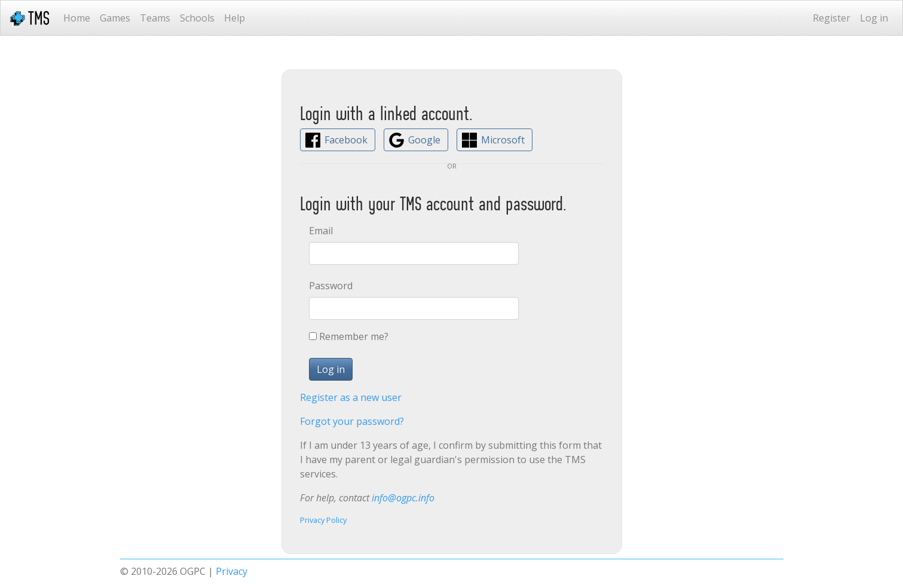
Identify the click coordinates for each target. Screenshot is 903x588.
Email (321, 231)
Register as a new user (351, 397)
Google (424, 140)
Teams (155, 18)
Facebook (346, 140)
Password (331, 286)
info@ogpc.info (403, 498)
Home (77, 18)
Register (832, 18)
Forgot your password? (352, 421)
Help (235, 18)
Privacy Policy (323, 520)
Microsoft (503, 140)
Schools (197, 18)
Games (115, 18)
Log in (874, 18)
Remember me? (354, 336)
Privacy (232, 571)
